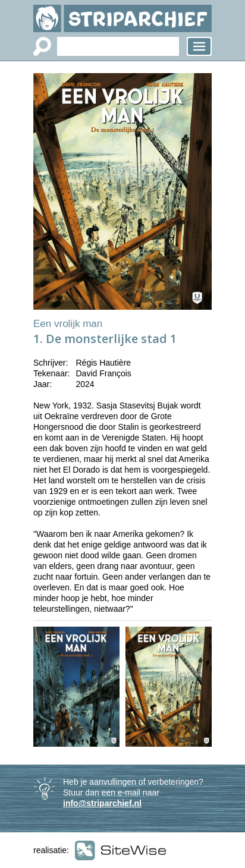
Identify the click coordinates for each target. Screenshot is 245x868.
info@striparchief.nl (102, 803)
